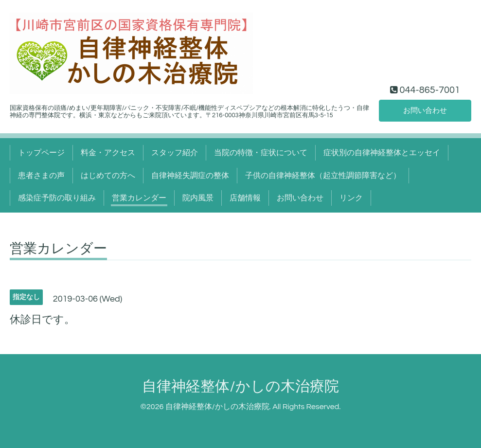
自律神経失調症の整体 (190, 176)
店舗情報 (245, 198)
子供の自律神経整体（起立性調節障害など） (323, 176)
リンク (351, 198)
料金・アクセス (108, 153)
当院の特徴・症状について (261, 153)
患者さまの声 (41, 176)
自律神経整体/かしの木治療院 (240, 386)
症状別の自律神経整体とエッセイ (382, 153)
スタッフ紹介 (175, 153)
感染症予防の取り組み (57, 198)
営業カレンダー (139, 198)
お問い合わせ (425, 110)
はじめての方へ (108, 176)
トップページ (41, 153)
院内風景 (198, 198)
